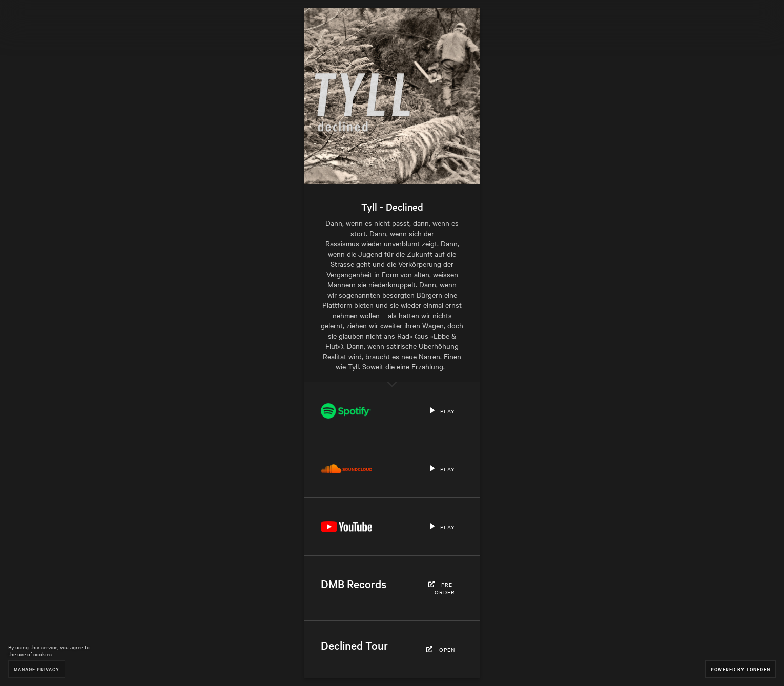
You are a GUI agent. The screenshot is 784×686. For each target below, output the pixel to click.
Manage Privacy (37, 669)
